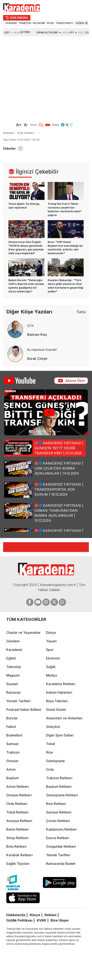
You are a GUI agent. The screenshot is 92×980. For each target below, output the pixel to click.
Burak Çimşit (37, 359)
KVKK (42, 920)
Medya (51, 675)
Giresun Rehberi (19, 795)
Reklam (50, 915)
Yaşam (51, 641)
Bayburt (12, 778)
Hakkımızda (16, 915)
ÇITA (30, 326)
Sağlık (51, 667)
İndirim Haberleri (59, 692)
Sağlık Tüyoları (18, 864)
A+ (19, 125)
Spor (50, 650)
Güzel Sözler (56, 710)
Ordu (50, 769)
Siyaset (12, 684)
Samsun (12, 744)
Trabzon (13, 752)
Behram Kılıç (37, 335)
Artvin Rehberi (18, 787)
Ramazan (13, 692)
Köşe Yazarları (25, 133)
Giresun (12, 761)
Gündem (13, 641)
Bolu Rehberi (16, 846)
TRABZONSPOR (65, 23)
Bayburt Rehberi (59, 787)
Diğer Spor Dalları (60, 735)
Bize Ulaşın (60, 920)
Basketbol (14, 735)
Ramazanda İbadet (61, 864)
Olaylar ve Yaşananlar (23, 633)
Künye (35, 915)
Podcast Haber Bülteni (24, 710)
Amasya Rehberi (19, 821)
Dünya (51, 633)
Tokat (50, 744)
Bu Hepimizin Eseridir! (42, 350)
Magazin (13, 675)
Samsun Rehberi (59, 812)
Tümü (81, 312)
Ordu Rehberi (17, 804)
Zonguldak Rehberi (61, 846)
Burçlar (12, 718)
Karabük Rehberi (19, 855)
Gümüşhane (55, 761)
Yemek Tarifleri (18, 701)
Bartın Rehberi (17, 829)
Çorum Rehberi (58, 821)
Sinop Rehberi (17, 838)
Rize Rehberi (56, 804)
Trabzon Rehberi (59, 778)
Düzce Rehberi (58, 838)
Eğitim (11, 658)
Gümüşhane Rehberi (62, 795)
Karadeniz (14, 650)
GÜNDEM (11, 23)
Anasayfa (8, 133)
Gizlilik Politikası (19, 920)
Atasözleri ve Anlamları (64, 718)
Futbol (11, 727)
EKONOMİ (39, 23)
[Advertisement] (40, 78)
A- (26, 125)
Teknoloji (14, 667)
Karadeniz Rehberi (61, 684)
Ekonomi (53, 658)
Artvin (11, 769)
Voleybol (53, 727)
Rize (49, 752)
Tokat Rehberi (17, 812)
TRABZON (25, 23)
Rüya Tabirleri (57, 701)
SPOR (50, 23)
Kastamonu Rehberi (61, 829)
